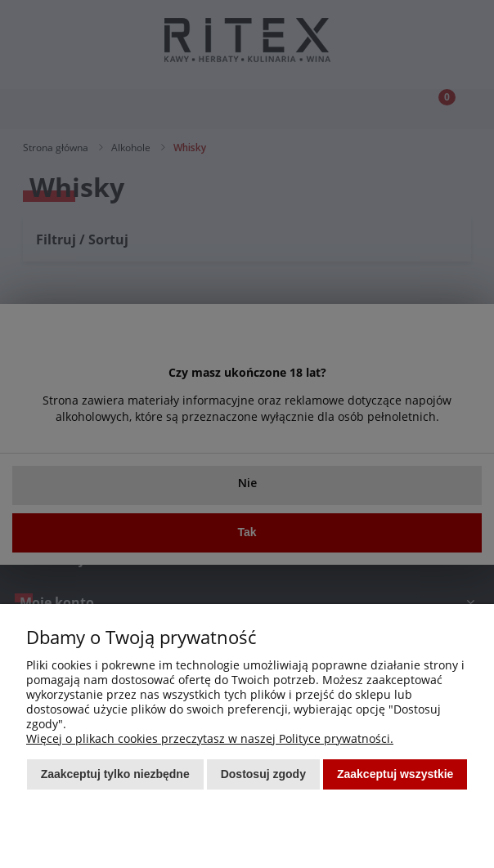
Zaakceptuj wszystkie (395, 774)
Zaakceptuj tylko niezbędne (115, 774)
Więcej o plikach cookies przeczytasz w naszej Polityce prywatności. (210, 738)
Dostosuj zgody (263, 774)
